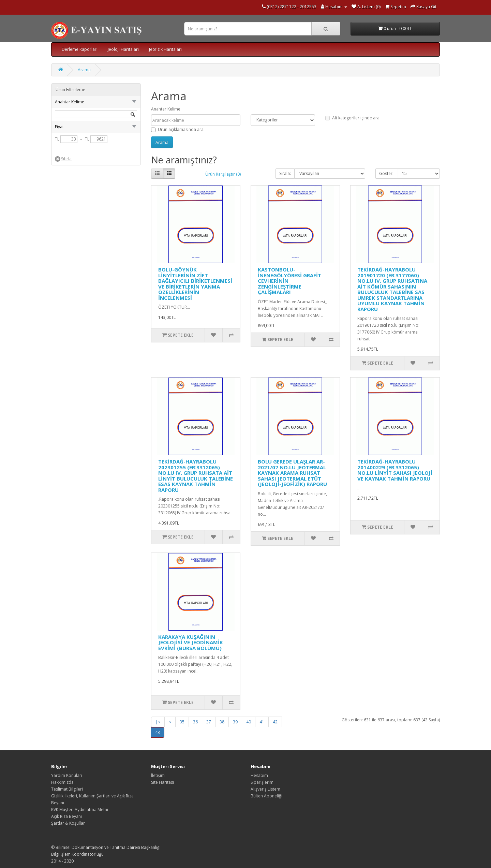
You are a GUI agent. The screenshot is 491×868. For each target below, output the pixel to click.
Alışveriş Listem (265, 789)
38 (222, 722)
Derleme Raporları (80, 49)
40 (249, 722)
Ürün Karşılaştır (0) (223, 174)
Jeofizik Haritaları (165, 49)
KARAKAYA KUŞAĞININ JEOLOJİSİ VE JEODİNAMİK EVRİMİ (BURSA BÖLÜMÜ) (191, 642)
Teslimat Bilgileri (67, 789)
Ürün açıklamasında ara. (178, 129)
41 (262, 722)
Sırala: (285, 173)
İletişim (158, 775)
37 (209, 722)
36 (195, 722)
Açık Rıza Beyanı (66, 816)
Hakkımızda (62, 782)
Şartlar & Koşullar (68, 823)
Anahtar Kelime (166, 109)
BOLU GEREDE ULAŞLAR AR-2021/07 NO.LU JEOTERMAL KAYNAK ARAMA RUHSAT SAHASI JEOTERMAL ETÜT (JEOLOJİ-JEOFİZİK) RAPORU (292, 473)
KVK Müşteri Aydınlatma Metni (80, 810)
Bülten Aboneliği (266, 796)
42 (275, 722)
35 (182, 722)
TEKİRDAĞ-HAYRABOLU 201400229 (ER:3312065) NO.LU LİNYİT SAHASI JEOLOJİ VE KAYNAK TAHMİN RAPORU (395, 470)
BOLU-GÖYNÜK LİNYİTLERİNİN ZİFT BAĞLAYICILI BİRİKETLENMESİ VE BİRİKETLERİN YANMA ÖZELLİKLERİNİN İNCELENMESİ (195, 284)
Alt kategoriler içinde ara (352, 118)
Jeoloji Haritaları (123, 49)
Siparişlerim (262, 782)
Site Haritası (162, 782)
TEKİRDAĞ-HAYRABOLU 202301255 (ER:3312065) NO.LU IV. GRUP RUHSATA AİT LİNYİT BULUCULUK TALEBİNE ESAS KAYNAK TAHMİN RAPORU (196, 476)
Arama (84, 70)
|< (158, 722)
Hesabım (259, 775)
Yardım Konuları (67, 775)
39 (235, 722)
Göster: (386, 173)
